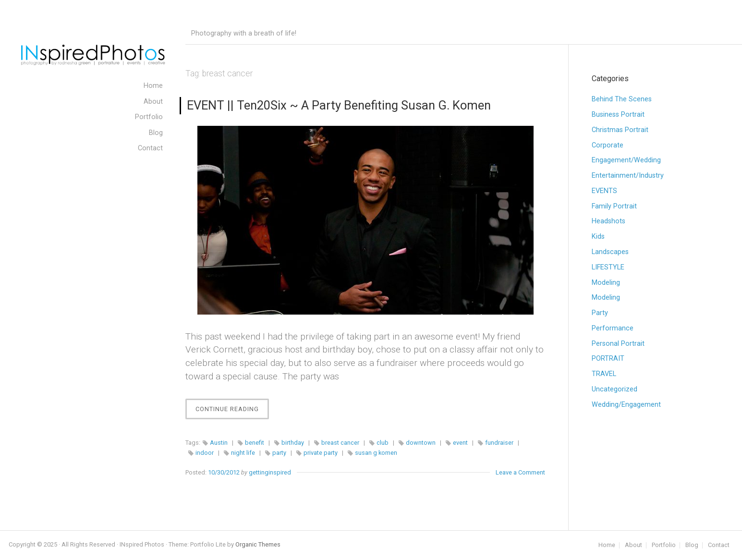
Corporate (608, 145)
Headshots (608, 221)
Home (607, 545)
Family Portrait (614, 206)
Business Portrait (618, 115)
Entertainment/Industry (628, 176)
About (633, 545)
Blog (692, 545)
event (460, 443)
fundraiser (499, 443)
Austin (219, 443)
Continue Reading (232, 411)
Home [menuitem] (153, 86)
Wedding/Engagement (626, 405)
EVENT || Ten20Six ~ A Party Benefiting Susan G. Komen (339, 105)
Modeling (606, 283)
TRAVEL (604, 374)
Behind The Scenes (622, 99)
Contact (719, 545)
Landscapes (610, 252)
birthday (293, 443)
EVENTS (604, 191)
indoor (205, 453)
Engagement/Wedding (626, 160)
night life (243, 453)
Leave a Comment (520, 472)
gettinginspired (270, 472)
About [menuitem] (153, 102)
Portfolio (664, 545)
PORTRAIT (608, 359)
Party (600, 313)
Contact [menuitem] (150, 148)
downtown (421, 443)
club (383, 443)
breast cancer (340, 443)
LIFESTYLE (608, 267)
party (279, 453)
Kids (598, 237)
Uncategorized (614, 389)
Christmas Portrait (620, 130)
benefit (255, 443)
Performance (613, 328)
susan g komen (376, 453)
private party (321, 453)
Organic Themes (258, 544)
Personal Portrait (618, 344)
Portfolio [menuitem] (149, 117)
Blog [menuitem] (156, 133)
